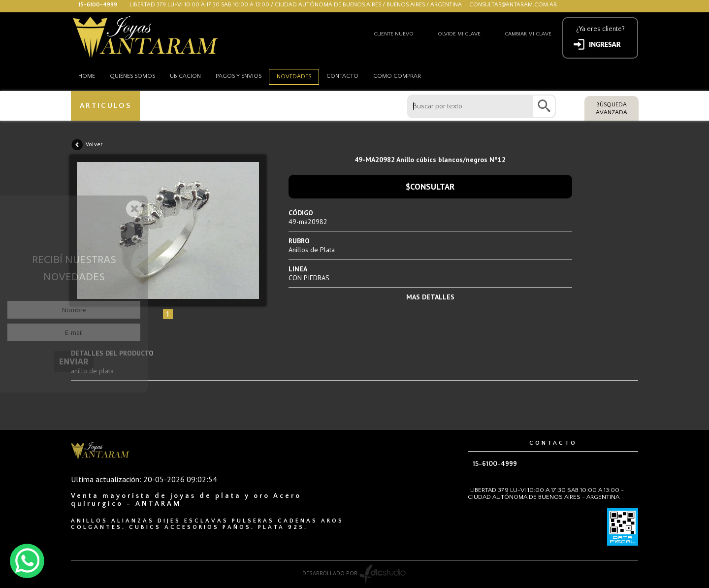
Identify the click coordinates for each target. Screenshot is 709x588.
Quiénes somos (132, 76)
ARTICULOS (106, 106)
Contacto (342, 76)
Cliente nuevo (394, 34)
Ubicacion (185, 76)
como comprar (397, 76)
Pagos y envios (239, 76)
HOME (87, 76)
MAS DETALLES (430, 297)
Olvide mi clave (459, 34)
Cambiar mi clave (528, 34)
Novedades (294, 77)
